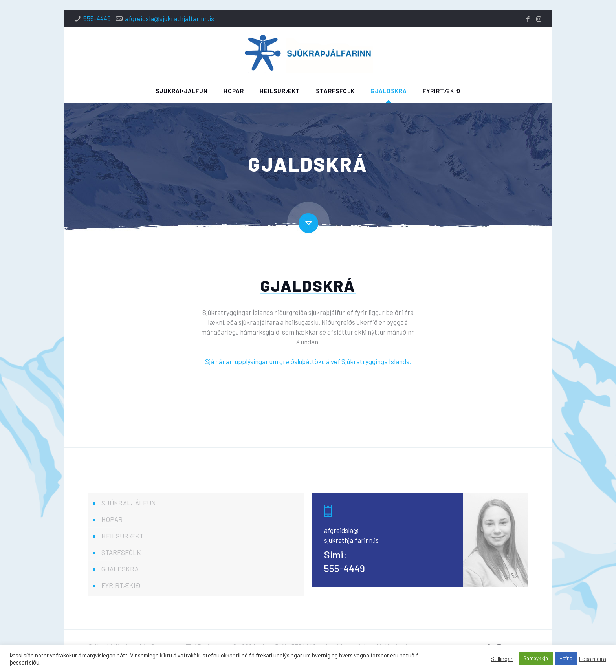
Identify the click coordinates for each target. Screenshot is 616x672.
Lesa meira (593, 659)
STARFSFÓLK (121, 552)
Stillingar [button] (502, 659)
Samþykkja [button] (536, 658)
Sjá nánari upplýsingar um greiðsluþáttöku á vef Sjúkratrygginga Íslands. (308, 361)
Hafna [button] (566, 658)
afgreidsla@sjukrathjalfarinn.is (170, 18)
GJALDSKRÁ (120, 569)
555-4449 (97, 18)
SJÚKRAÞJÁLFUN (129, 503)
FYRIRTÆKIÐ (121, 585)
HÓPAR (112, 519)
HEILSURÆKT (122, 536)
